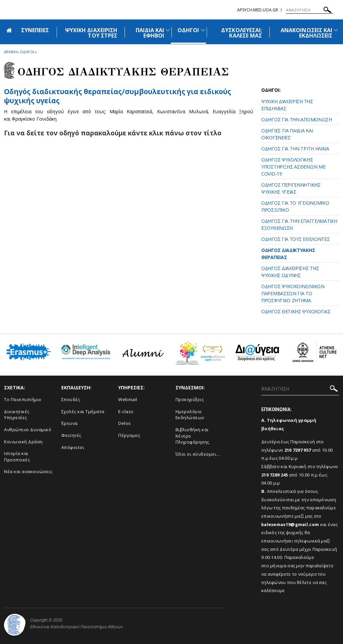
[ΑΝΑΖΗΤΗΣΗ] (310, 10)
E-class (126, 411)
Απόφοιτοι (73, 447)
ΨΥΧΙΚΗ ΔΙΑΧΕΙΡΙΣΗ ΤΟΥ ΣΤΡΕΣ (91, 33)
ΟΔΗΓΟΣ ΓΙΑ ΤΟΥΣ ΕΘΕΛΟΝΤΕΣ (296, 239)
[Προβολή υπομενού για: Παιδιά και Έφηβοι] (168, 30)
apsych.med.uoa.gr (258, 10)
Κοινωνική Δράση (23, 442)
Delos (125, 423)
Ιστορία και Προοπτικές (17, 457)
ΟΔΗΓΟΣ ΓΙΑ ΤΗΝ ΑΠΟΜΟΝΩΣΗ (297, 119)
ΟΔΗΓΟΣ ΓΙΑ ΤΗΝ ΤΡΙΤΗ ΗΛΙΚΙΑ (295, 149)
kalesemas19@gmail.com (290, 524)
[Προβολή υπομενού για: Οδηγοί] (203, 30)
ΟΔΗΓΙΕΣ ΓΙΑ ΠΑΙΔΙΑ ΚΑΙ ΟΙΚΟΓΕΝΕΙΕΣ (287, 134)
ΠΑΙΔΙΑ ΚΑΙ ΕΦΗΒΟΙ (150, 33)
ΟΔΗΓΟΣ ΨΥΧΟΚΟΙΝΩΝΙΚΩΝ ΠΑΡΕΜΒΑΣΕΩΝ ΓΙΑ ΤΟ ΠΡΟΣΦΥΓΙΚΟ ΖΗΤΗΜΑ (293, 293)
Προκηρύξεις (190, 399)
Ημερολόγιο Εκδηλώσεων (190, 415)
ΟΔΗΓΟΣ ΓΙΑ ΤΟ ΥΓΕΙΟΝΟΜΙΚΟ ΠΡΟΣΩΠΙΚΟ (295, 206)
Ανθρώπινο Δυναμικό (28, 430)
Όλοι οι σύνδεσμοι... (198, 454)
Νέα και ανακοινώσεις (28, 471)
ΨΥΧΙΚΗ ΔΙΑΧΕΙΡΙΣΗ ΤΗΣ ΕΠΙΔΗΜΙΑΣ (287, 105)
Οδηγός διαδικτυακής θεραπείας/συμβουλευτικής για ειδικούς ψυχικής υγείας (118, 96)
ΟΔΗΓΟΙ (188, 30)
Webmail (128, 399)
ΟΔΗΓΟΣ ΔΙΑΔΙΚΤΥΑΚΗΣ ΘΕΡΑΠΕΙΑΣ (288, 254)
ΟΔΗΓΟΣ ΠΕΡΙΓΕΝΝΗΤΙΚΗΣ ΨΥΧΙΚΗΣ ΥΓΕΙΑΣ (291, 188)
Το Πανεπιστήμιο (23, 399)
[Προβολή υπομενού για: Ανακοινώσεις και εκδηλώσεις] (336, 30)
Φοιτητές (71, 435)
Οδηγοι (27, 52)
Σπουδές (71, 399)
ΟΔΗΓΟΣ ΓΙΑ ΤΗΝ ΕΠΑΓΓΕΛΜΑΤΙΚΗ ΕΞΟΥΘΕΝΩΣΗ (299, 224)
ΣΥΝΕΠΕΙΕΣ (35, 30)
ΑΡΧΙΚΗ (10, 52)
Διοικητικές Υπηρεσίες (17, 415)
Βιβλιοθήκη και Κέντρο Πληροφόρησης (192, 436)
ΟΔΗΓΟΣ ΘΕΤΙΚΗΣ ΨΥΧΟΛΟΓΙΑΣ (296, 311)
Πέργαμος (129, 435)
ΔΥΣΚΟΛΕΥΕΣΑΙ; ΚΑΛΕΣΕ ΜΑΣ (242, 33)
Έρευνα (70, 423)
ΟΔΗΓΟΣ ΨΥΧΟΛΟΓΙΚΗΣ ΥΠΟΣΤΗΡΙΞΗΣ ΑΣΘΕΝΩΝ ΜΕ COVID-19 (293, 167)
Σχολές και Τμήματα (83, 411)
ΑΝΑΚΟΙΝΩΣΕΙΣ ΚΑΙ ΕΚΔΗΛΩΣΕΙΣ (306, 33)
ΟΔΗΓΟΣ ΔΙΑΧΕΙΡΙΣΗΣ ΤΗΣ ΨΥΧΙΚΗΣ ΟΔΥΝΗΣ (290, 272)
